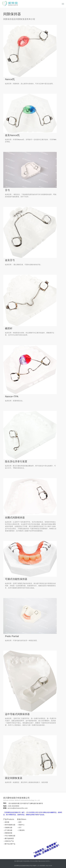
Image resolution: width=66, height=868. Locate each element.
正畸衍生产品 (9, 841)
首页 (20, 822)
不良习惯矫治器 (10, 836)
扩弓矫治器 (9, 830)
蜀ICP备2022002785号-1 (43, 861)
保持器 (7, 822)
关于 (20, 828)
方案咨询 (22, 830)
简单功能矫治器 (10, 825)
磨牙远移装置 (9, 839)
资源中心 (22, 825)
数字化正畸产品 (10, 844)
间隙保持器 (9, 833)
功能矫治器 (9, 828)
